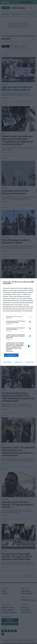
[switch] (29, 322)
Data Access (18, 362)
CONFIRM (11, 355)
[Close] (33, 282)
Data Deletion (7, 362)
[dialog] (18, 322)
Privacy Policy (30, 362)
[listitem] (18, 317)
